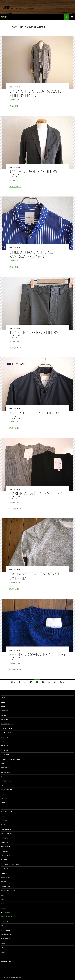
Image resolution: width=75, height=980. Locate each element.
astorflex (5, 711)
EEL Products (6, 755)
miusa (3, 825)
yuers (3, 952)
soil (3, 904)
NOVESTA (4, 838)
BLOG (3, 702)
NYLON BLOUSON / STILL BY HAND (34, 415)
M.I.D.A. (4, 816)
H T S (3, 777)
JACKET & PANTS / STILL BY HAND (33, 174)
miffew (4, 820)
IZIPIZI (3, 785)
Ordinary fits (6, 847)
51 (43, 682)
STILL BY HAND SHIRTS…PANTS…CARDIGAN (31, 254)
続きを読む (15, 106)
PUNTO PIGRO (6, 860)
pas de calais (6, 856)
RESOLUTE (5, 869)
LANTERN (4, 798)
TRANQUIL (5, 943)
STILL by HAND (15, 87)
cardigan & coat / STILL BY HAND (36, 496)
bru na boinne (7, 733)
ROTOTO (4, 873)
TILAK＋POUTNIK (7, 934)
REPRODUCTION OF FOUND (10, 864)
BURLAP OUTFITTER (8, 728)
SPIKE (4, 17)
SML (3, 899)
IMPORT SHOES (6, 781)
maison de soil (7, 812)
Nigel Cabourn (7, 834)
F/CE (3, 763)
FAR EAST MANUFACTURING (10, 759)
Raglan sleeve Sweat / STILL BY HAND (37, 576)
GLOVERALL (5, 768)
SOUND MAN (5, 913)
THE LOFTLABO (6, 939)
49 (31, 682)
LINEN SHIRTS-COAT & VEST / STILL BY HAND (36, 93)
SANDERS (4, 882)
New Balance (6, 829)
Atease (4, 715)
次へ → (63, 682)
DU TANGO (5, 750)
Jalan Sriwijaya (7, 790)
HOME (3, 698)
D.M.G (3, 741)
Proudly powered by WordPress (11, 977)
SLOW (3, 895)
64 (55, 682)
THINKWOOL (6, 930)
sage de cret (6, 877)
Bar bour (5, 720)
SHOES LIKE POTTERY (8, 891)
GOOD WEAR (6, 772)
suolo (4, 908)
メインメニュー (72, 17)
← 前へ (12, 682)
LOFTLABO (5, 803)
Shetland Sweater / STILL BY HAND (37, 656)
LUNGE (4, 807)
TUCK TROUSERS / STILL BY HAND (34, 335)
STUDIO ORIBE (6, 921)
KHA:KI (4, 794)
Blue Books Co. (7, 724)
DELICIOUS (5, 746)
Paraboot (5, 851)
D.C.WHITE (5, 737)
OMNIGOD (5, 842)
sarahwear (5, 886)
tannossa (5, 926)
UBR (3, 948)
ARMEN (4, 706)
